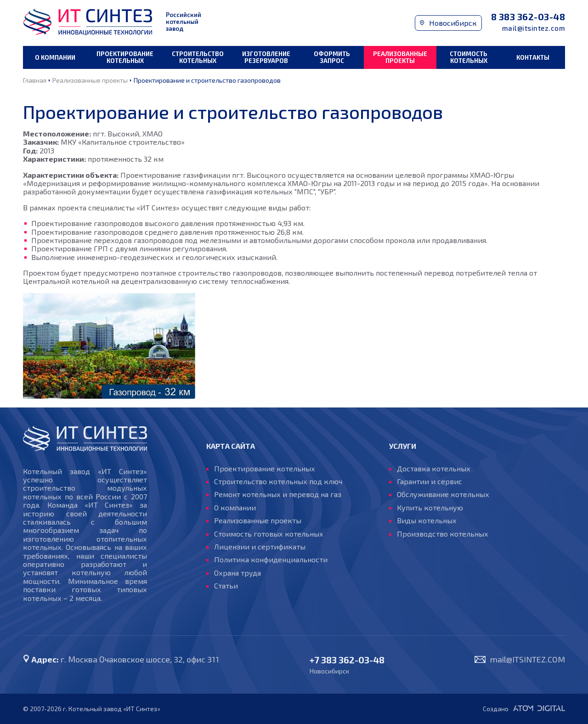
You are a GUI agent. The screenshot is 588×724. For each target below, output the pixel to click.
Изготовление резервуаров (266, 57)
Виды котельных (427, 520)
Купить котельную (430, 508)
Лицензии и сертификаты (260, 547)
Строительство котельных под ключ (278, 481)
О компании (55, 57)
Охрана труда (237, 573)
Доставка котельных (434, 469)
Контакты (533, 57)
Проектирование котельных (125, 57)
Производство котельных (443, 534)
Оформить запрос (332, 57)
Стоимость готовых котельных (269, 534)
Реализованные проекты (400, 57)
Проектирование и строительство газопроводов (207, 80)
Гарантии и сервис (430, 481)
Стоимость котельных (469, 57)
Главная (35, 80)
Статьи (226, 586)
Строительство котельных (198, 57)
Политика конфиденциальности (271, 560)
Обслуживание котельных (443, 494)
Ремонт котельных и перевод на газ (278, 494)
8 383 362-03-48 (528, 17)
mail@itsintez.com (534, 28)
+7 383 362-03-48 (347, 660)
